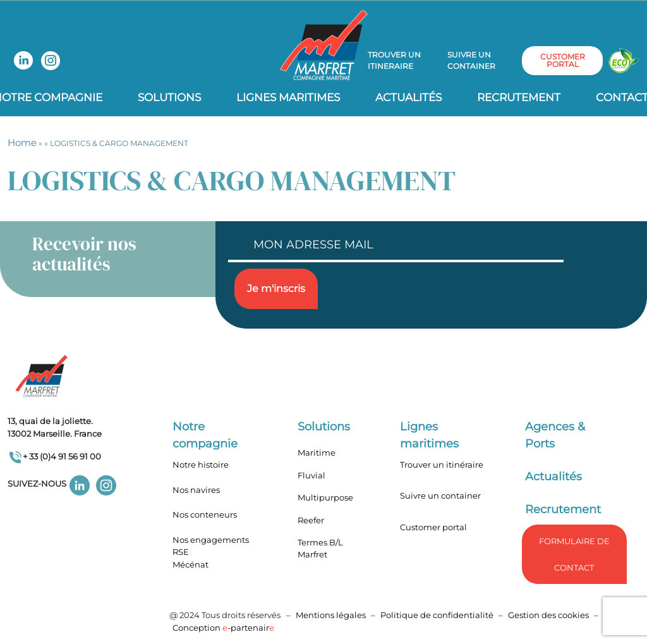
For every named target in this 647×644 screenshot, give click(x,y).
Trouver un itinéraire (442, 465)
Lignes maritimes (429, 435)
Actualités (408, 97)
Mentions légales (331, 615)
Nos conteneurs (205, 514)
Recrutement (519, 97)
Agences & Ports (555, 435)
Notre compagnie (205, 435)
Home (22, 143)
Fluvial (311, 475)
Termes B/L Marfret (320, 549)
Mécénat (190, 564)
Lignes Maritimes (288, 97)
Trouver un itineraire (394, 60)
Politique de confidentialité (438, 615)
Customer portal (433, 527)
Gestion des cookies (548, 615)
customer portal (563, 60)
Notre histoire (201, 465)
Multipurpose (325, 497)
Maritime (317, 453)
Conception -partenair (223, 628)
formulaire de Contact (574, 554)
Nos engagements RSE (211, 546)
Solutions (169, 97)
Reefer (311, 520)
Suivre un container (471, 60)
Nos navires (196, 490)
